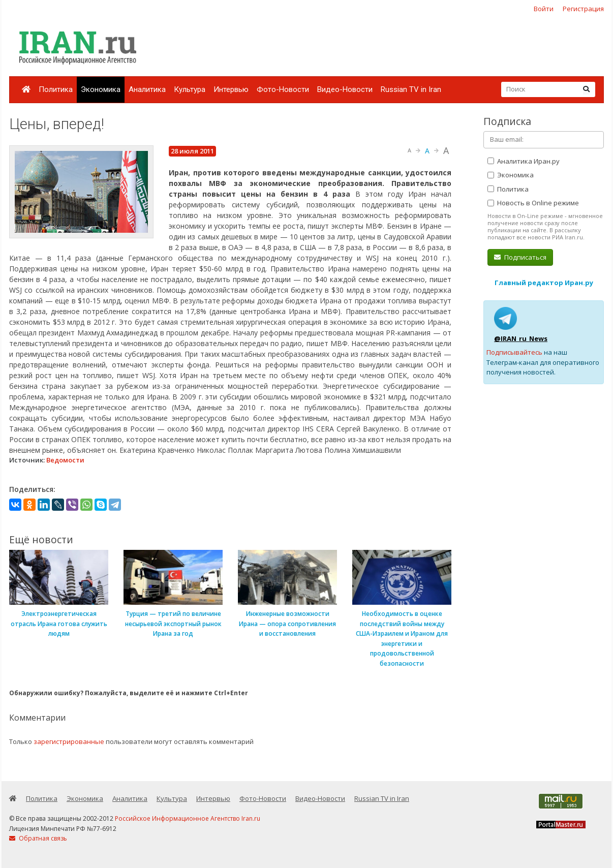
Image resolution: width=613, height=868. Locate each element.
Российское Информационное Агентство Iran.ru (188, 818)
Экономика (101, 89)
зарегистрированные (69, 741)
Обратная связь (38, 838)
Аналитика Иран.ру (524, 161)
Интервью (231, 89)
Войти (544, 9)
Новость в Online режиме (533, 203)
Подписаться (520, 257)
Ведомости (65, 460)
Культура (190, 89)
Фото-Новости (283, 89)
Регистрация (583, 9)
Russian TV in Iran (411, 89)
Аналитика (147, 89)
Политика (56, 89)
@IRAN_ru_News (521, 338)
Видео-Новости (345, 89)
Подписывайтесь (514, 352)
